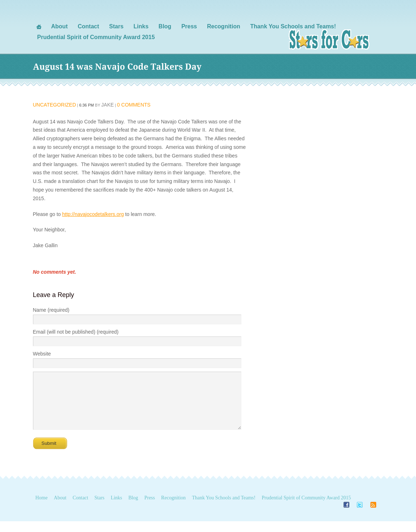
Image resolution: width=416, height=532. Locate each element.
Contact (80, 509)
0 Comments (134, 105)
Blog (133, 509)
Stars (99, 509)
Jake (107, 105)
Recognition (173, 509)
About (60, 509)
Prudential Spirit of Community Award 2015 (306, 509)
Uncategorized (55, 105)
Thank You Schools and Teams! (224, 509)
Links (117, 509)
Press (150, 509)
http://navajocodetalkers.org (93, 214)
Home (42, 509)
